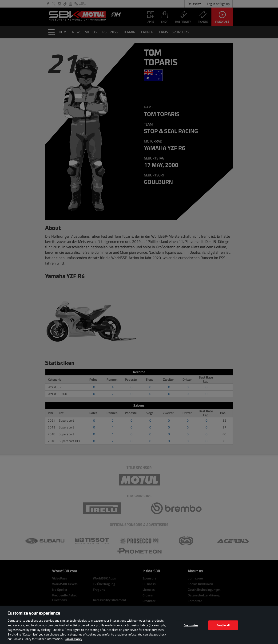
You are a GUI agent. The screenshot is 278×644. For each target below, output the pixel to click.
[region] (139, 625)
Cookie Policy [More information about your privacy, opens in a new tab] (73, 639)
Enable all (223, 625)
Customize (191, 625)
